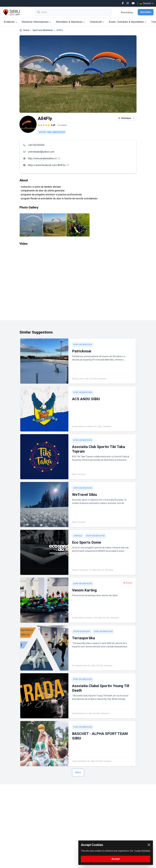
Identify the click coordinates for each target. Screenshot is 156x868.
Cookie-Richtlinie (142, 851)
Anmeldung (127, 12)
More (78, 772)
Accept (116, 859)
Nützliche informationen (36, 22)
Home (26, 30)
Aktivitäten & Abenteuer (70, 22)
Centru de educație (82, 631)
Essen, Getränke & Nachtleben (128, 22)
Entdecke (10, 22)
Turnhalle (78, 536)
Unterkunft (97, 22)
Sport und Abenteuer (43, 30)
